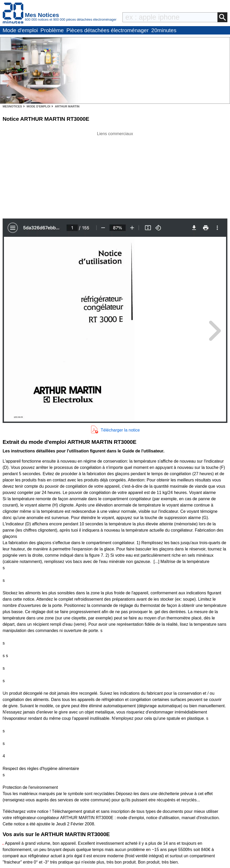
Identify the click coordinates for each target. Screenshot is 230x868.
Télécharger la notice (120, 430)
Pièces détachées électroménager (108, 30)
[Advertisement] (115, 174)
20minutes (164, 30)
